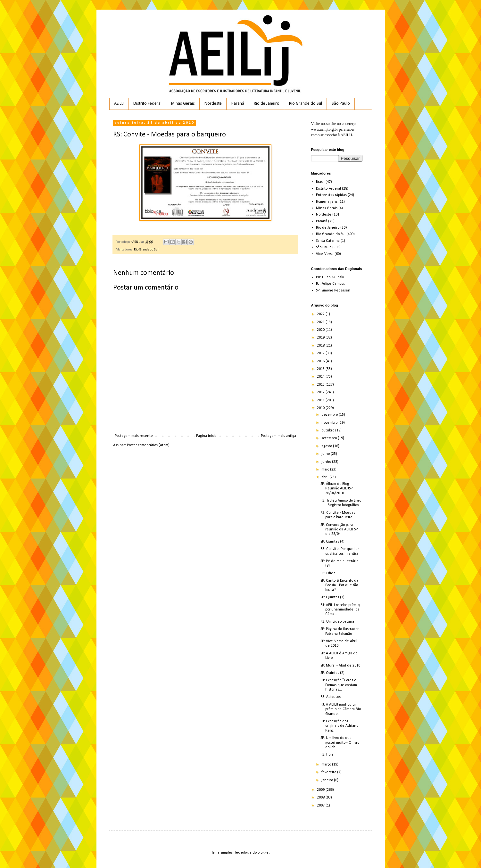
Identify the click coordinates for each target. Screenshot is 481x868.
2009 (321, 790)
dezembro (330, 415)
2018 (321, 346)
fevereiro (329, 772)
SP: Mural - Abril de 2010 (340, 666)
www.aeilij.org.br (325, 129)
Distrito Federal (147, 104)
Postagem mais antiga (278, 436)
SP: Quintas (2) (332, 673)
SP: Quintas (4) (332, 542)
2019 (321, 338)
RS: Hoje (327, 755)
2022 (321, 314)
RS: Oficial (328, 573)
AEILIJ (119, 104)
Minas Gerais (183, 104)
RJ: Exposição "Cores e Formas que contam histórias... (339, 685)
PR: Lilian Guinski (330, 277)
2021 (321, 322)
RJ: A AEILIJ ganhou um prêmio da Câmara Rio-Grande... (341, 709)
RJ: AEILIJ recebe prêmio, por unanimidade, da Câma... (340, 610)
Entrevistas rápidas (331, 195)
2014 (321, 377)
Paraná (238, 104)
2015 (321, 369)
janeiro (328, 780)
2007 (321, 806)
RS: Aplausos (331, 697)
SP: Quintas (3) (332, 597)
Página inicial (207, 436)
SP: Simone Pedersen (333, 291)
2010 (321, 408)
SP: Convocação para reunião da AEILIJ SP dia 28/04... (339, 530)
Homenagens (327, 202)
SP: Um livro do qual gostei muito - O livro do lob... (340, 743)
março (327, 765)
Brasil (320, 182)
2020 (321, 330)
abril (325, 477)
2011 (321, 400)
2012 (321, 392)
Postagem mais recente (134, 436)
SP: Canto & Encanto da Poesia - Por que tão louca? (339, 585)
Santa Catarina (328, 241)
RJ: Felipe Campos (330, 284)
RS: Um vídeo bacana (337, 622)
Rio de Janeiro (267, 104)
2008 (321, 798)
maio (326, 470)
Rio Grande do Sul (306, 104)
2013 (321, 385)
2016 (321, 361)
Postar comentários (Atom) (148, 445)
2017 (321, 353)
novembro (330, 423)
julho (326, 454)
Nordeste (213, 104)
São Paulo (341, 104)
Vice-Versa (325, 254)
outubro (328, 430)
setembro (330, 438)
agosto (327, 446)
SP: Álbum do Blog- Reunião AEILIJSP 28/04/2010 (336, 489)
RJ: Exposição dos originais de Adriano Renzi (339, 726)
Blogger (264, 853)
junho (327, 462)
